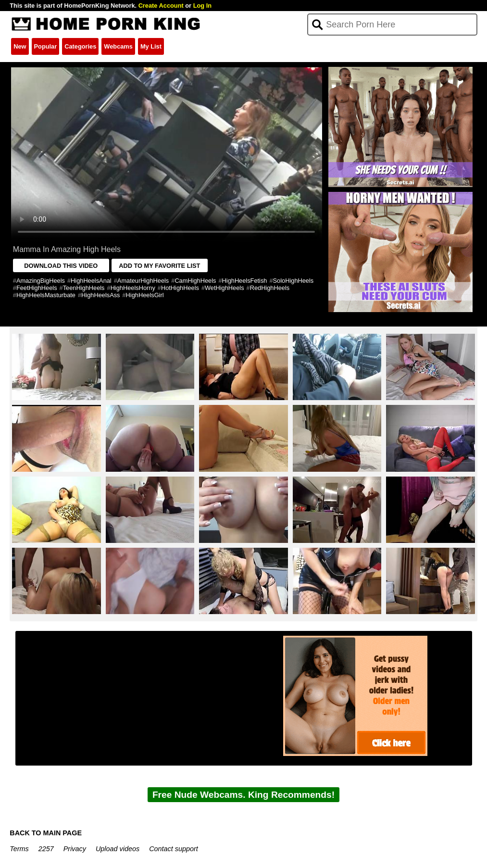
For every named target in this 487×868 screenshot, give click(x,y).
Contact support (174, 849)
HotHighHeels (180, 288)
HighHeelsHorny (133, 288)
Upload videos (118, 849)
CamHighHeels (195, 281)
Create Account (161, 6)
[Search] (392, 25)
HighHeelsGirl (145, 295)
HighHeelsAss (100, 295)
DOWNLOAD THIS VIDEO (61, 266)
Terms (19, 849)
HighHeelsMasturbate (46, 295)
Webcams (118, 46)
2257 (46, 849)
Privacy (75, 849)
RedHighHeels (270, 288)
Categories (80, 46)
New (20, 46)
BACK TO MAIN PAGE (46, 833)
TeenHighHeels (84, 288)
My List (151, 46)
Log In (202, 6)
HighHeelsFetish (245, 281)
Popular (46, 46)
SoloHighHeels (293, 281)
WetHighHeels (225, 288)
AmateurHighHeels (143, 281)
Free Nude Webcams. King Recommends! (243, 795)
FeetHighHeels (37, 288)
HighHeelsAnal (91, 281)
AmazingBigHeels (41, 281)
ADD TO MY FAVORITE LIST (159, 266)
